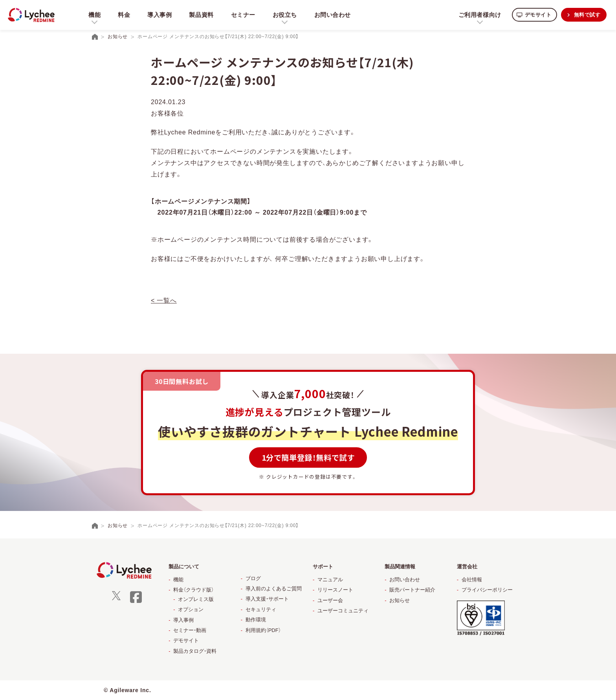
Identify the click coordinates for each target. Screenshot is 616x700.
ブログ (253, 578)
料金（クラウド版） (193, 590)
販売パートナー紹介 (412, 590)
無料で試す (586, 15)
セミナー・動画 (190, 630)
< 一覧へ (164, 300)
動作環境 (256, 620)
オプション (191, 609)
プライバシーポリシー (487, 590)
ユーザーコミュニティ (343, 611)
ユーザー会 (330, 600)
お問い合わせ (335, 15)
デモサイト (535, 15)
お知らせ (400, 600)
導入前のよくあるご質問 (274, 589)
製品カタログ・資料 (195, 651)
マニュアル (330, 580)
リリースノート (335, 590)
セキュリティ (261, 609)
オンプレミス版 (196, 599)
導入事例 (160, 15)
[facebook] (136, 602)
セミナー (244, 15)
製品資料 (202, 15)
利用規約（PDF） (263, 630)
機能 (178, 580)
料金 (124, 15)
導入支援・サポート (267, 599)
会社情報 (472, 580)
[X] (116, 598)
